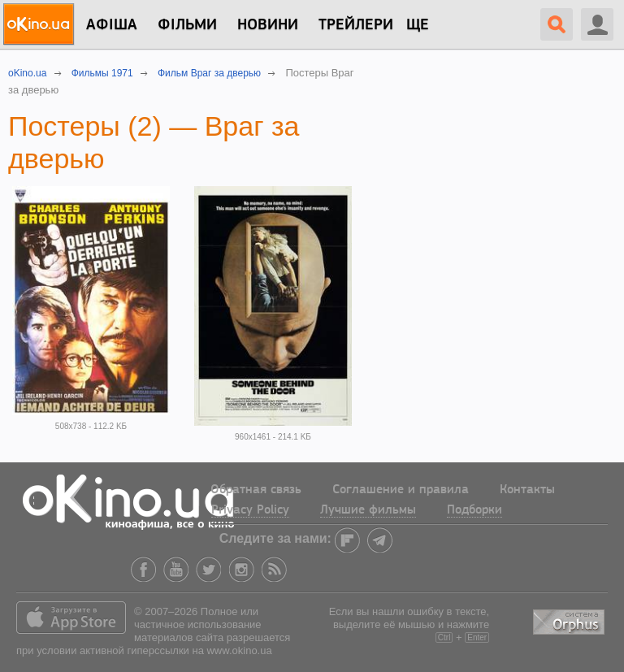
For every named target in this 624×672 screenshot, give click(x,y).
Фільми (187, 25)
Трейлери (356, 25)
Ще (418, 25)
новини (268, 25)
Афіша (112, 25)
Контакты (527, 490)
